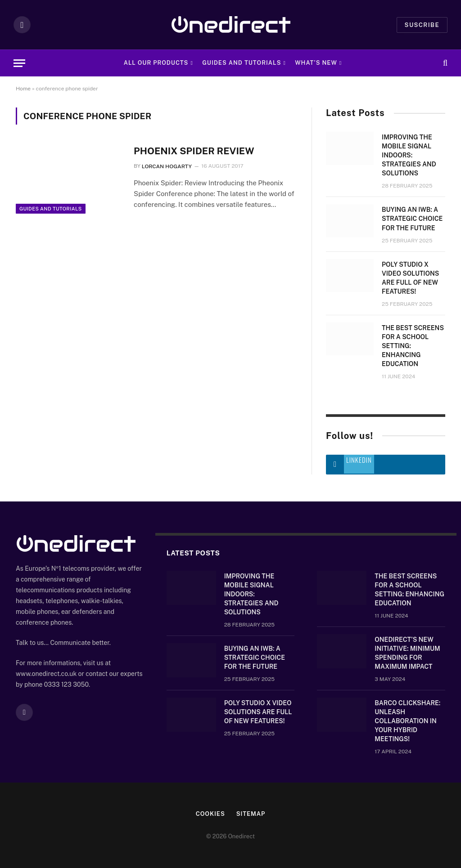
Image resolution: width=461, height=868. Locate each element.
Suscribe (422, 25)
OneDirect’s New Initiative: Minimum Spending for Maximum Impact (407, 653)
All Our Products (156, 63)
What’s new (316, 63)
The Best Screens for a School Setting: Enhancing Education (413, 346)
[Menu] (19, 63)
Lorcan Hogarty (167, 166)
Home (23, 89)
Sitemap (251, 814)
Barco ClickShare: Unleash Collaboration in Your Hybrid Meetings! (407, 721)
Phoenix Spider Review (194, 151)
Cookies (210, 814)
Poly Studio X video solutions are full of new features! (410, 278)
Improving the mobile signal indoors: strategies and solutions (409, 155)
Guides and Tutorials (242, 63)
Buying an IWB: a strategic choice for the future (412, 219)
